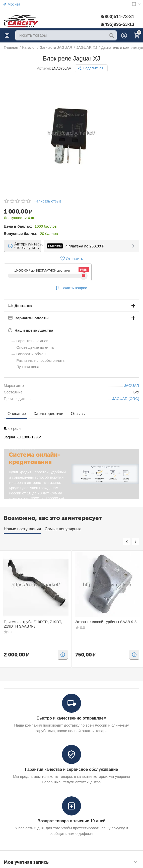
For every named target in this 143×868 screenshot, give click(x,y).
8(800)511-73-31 (117, 17)
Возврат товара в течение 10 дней (71, 821)
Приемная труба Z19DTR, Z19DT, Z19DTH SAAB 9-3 (33, 624)
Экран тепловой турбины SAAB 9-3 (106, 622)
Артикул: (44, 68)
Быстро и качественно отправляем (72, 718)
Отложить (71, 259)
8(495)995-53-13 (117, 24)
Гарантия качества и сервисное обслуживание (71, 769)
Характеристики (49, 414)
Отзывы (78, 414)
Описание (17, 414)
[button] (91, 68)
